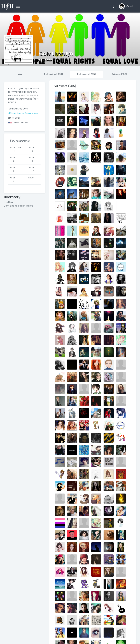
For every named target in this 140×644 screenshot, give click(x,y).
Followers (87, 74)
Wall (20, 74)
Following (54, 74)
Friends (120, 74)
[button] (112, 6)
